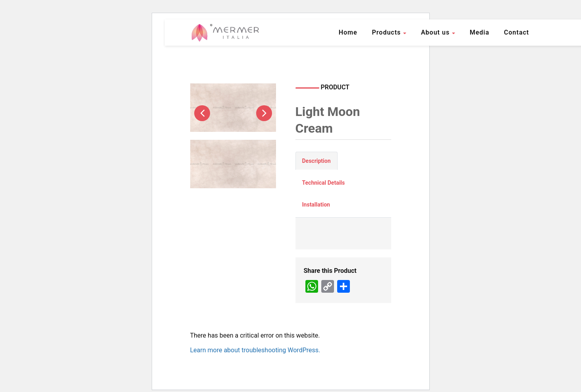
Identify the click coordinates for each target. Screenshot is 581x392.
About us (435, 32)
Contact (516, 32)
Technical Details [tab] (324, 183)
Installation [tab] (316, 205)
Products (387, 32)
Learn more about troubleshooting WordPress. (255, 350)
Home (348, 32)
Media (480, 32)
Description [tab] (317, 161)
